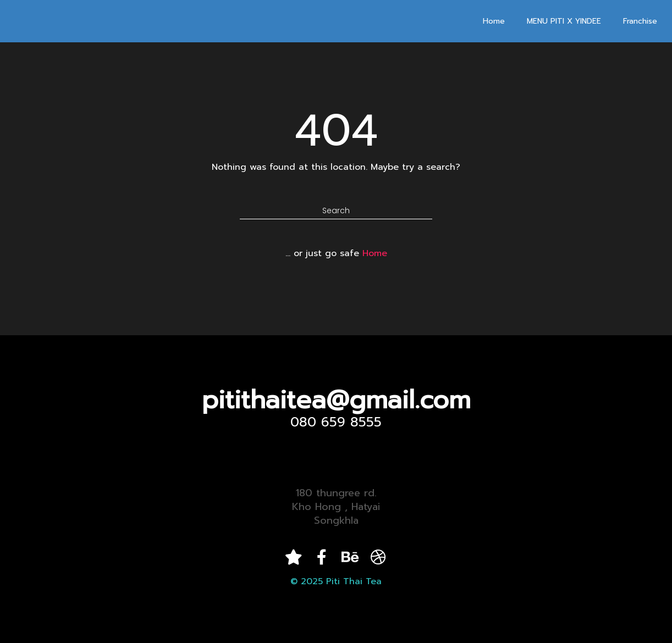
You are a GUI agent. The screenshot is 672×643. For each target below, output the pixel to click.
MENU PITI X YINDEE (564, 21)
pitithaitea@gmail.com (336, 400)
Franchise (640, 21)
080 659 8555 (336, 422)
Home (494, 21)
